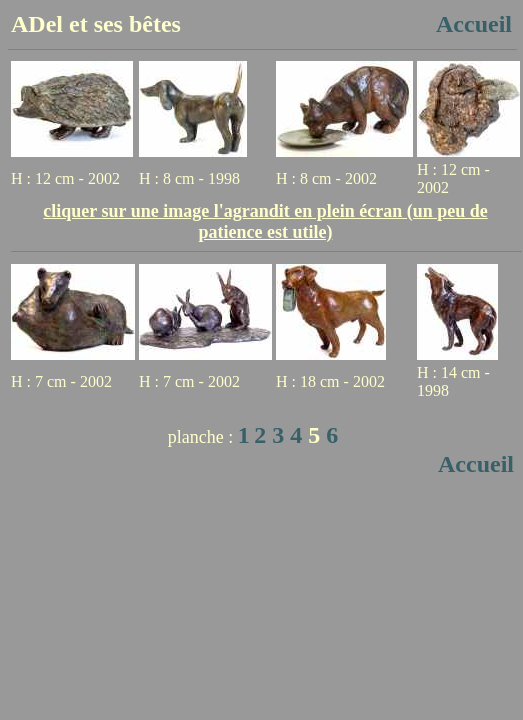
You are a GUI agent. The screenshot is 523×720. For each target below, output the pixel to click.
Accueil (474, 24)
